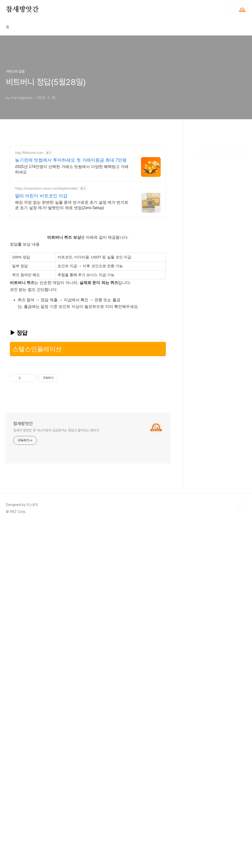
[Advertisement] (126, 154)
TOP (242, 714)
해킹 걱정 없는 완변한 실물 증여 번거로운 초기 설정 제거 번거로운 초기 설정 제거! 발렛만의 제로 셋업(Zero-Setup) (72, 274)
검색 (231, 10)
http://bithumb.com (29, 222)
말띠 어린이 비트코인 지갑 (41, 265)
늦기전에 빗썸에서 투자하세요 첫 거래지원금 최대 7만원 (71, 229)
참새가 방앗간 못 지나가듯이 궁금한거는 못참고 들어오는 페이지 (56, 637)
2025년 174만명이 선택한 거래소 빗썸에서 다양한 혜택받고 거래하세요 (72, 238)
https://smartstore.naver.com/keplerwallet (46, 257)
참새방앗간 (22, 10)
